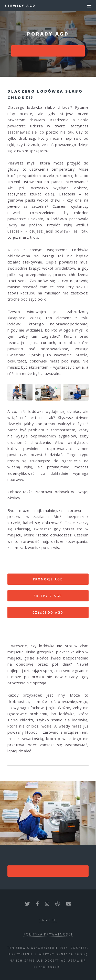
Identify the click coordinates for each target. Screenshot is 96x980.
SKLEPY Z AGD (48, 596)
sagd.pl (48, 920)
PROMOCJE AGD (48, 579)
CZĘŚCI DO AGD (48, 612)
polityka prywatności (48, 934)
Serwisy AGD (20, 6)
